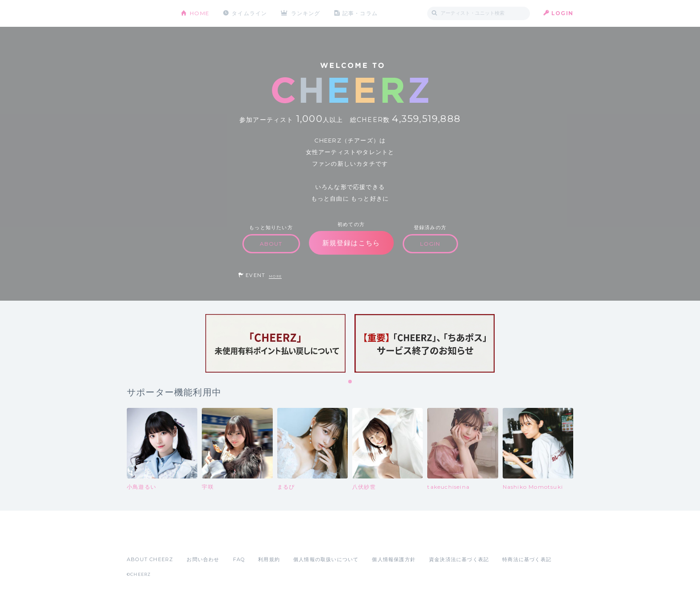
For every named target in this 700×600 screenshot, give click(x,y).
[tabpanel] (275, 343)
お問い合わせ (203, 559)
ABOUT (271, 244)
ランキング (306, 13)
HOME (200, 13)
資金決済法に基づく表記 (459, 559)
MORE (275, 276)
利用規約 (269, 559)
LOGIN (562, 13)
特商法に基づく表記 (527, 559)
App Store (147, 540)
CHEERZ (147, 14)
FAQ (239, 559)
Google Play (195, 540)
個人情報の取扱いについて (326, 559)
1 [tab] (350, 382)
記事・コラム (360, 13)
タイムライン (249, 13)
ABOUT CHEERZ (150, 559)
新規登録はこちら (351, 243)
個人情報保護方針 (394, 559)
